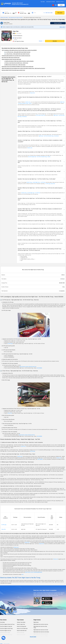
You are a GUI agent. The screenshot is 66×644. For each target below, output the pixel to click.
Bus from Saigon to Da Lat (6, 631)
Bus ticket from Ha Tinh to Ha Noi (15, 18)
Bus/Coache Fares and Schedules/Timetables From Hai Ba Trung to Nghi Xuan (17, 67)
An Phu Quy (10, 344)
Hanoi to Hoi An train (21, 635)
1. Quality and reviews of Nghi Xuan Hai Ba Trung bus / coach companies (19, 61)
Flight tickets (37, 620)
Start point (6, 12)
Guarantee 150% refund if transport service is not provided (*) (19, 4)
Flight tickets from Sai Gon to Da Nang (41, 632)
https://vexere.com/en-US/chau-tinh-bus (27, 435)
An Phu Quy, (38, 115)
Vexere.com (32, 93)
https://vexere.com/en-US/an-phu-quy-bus (28, 367)
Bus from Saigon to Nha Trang (6, 628)
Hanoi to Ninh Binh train (22, 631)
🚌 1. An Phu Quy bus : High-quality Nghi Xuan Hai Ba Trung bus (17, 52)
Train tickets (20, 620)
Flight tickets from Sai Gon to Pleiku (41, 636)
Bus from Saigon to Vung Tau (6, 626)
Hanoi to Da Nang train (22, 626)
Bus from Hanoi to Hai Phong (6, 635)
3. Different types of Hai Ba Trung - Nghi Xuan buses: (15, 65)
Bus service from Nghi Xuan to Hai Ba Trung (11, 57)
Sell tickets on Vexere (51, 2)
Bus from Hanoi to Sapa (5, 633)
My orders (43, 2)
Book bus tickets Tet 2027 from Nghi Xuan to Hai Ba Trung (13, 70)
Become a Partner (61, 2)
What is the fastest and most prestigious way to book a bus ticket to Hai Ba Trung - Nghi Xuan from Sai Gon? (23, 68)
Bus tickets (3, 620)
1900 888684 (39, 368)
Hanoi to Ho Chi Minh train (22, 628)
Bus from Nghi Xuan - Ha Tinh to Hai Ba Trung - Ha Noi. (39, 157)
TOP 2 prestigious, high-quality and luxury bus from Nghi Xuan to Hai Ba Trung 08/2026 (19, 50)
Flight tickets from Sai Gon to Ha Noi (41, 630)
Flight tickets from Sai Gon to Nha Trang (40, 627)
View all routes (33, 637)
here (23, 574)
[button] (41, 77)
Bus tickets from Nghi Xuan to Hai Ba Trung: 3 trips (15, 48)
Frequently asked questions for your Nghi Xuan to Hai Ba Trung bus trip (16, 56)
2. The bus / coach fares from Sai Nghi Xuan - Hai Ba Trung (16, 63)
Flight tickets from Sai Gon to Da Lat (41, 634)
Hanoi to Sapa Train (21, 624)
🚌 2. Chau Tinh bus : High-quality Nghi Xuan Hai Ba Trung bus (17, 54)
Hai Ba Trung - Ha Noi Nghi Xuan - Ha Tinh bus (36, 182)
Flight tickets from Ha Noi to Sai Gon (41, 624)
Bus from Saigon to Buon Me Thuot (7, 624)
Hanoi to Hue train (21, 633)
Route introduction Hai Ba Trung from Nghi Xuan (11, 59)
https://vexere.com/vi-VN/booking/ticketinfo (34, 572)
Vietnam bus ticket (4, 18)
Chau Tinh (43, 115)
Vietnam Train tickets (21, 622)
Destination (22, 12)
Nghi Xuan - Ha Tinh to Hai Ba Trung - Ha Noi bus (49, 136)
